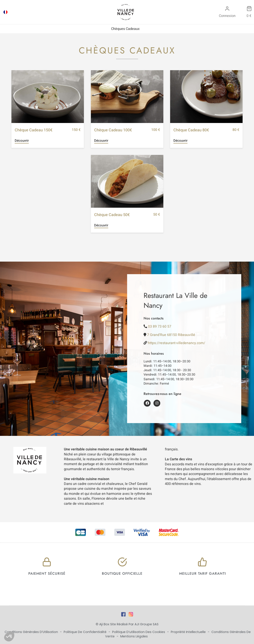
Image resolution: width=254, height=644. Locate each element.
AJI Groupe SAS (147, 624)
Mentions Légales (134, 636)
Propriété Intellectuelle (189, 632)
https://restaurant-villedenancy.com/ (177, 343)
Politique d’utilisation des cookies (139, 632)
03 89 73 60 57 (160, 327)
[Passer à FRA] (5, 12)
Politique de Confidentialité (86, 632)
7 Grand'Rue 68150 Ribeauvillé (171, 335)
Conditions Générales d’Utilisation (32, 632)
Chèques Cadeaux (125, 29)
